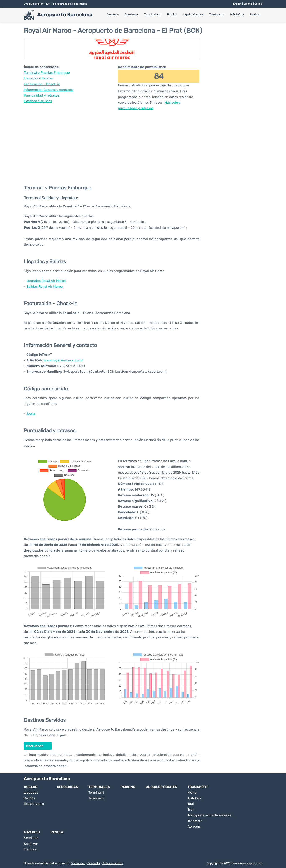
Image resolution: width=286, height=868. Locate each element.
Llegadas (31, 792)
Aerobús (194, 827)
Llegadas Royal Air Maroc (46, 281)
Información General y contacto (49, 90)
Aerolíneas (132, 15)
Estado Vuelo (34, 804)
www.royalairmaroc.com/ (63, 360)
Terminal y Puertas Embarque (47, 73)
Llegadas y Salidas (38, 78)
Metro (192, 792)
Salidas (29, 798)
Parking (172, 15)
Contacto (94, 863)
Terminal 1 (96, 792)
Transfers (195, 821)
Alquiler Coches (193, 15)
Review (255, 15)
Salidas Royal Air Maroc (45, 287)
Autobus (194, 798)
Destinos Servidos (38, 101)
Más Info (237, 15)
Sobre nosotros (113, 863)
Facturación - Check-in (42, 84)
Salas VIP (31, 844)
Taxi (191, 804)
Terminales (153, 15)
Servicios (31, 838)
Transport (217, 15)
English (237, 4)
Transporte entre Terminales (209, 815)
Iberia (31, 414)
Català (258, 4)
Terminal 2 (96, 798)
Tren (191, 809)
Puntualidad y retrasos (42, 95)
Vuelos (113, 15)
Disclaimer (78, 863)
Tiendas (30, 849)
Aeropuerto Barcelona (65, 15)
